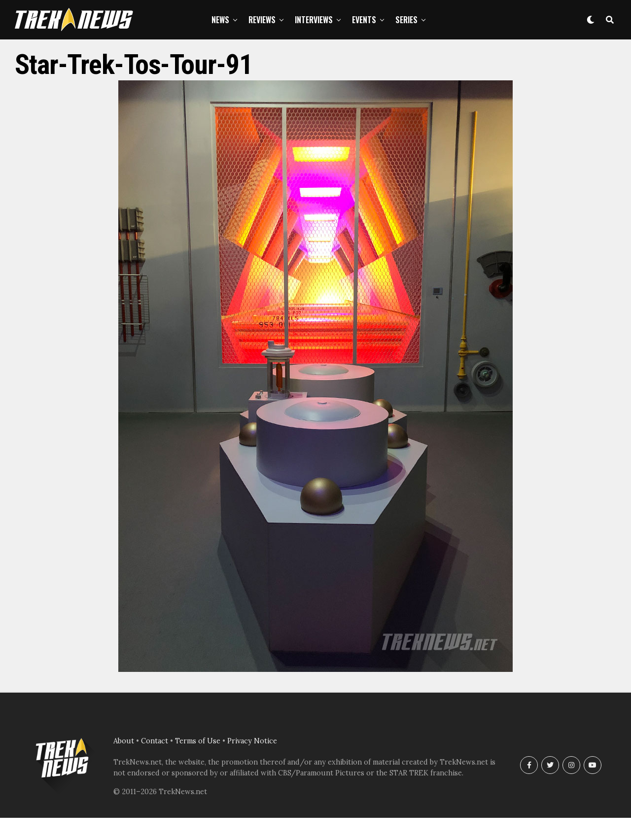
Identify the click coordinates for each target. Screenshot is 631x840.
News (220, 20)
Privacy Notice (252, 741)
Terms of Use (198, 741)
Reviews (262, 20)
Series (406, 20)
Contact (155, 741)
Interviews (314, 20)
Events (364, 20)
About (124, 741)
